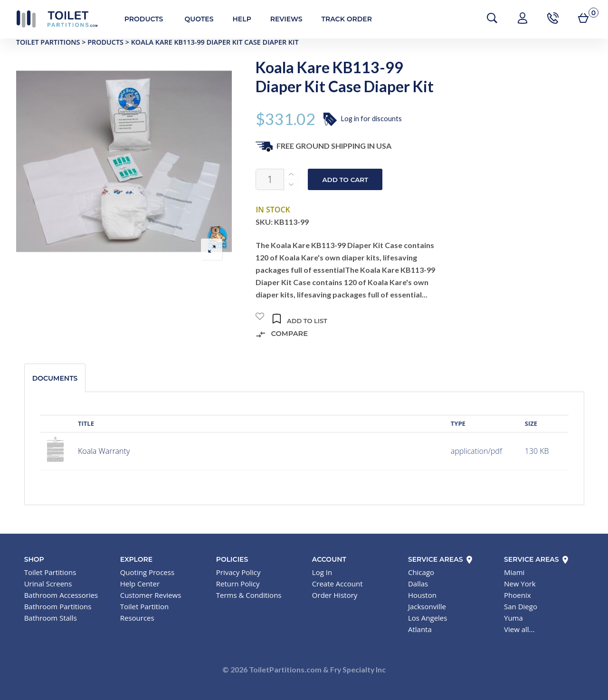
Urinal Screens (48, 584)
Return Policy (238, 584)
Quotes (194, 19)
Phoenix (518, 595)
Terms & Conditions (249, 595)
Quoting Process (147, 572)
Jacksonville (427, 606)
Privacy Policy (238, 572)
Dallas (418, 584)
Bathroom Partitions (58, 606)
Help (237, 19)
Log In (322, 572)
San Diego (521, 606)
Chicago (421, 572)
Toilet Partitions (52, 19)
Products (139, 19)
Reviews (282, 19)
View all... (519, 629)
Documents (55, 378)
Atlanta (420, 629)
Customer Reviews (151, 595)
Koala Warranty (104, 451)
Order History (335, 595)
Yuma (513, 618)
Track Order (342, 19)
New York (520, 584)
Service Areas (441, 559)
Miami (514, 572)
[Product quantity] (270, 179)
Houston (422, 595)
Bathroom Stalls (51, 618)
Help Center (140, 584)
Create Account (337, 584)
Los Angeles (428, 618)
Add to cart (345, 180)
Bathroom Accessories (61, 595)
